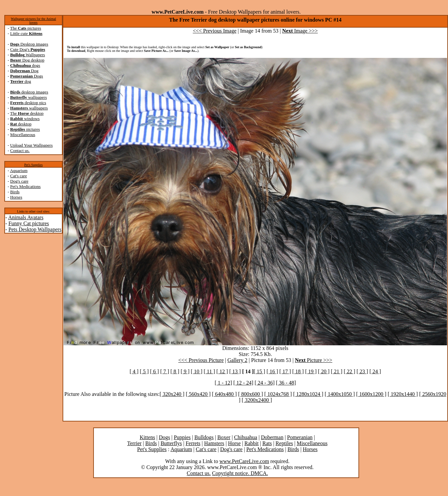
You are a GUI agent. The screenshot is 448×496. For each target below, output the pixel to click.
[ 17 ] (285, 371)
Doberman (272, 437)
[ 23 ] (362, 371)
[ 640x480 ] (224, 394)
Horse (234, 443)
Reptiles (284, 443)
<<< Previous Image (215, 31)
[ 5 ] (144, 371)
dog (21, 81)
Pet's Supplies (33, 165)
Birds (15, 192)
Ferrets (193, 443)
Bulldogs (204, 437)
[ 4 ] (134, 371)
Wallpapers (28, 55)
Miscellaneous (23, 135)
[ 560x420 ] (198, 394)
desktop (21, 124)
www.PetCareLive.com (244, 461)
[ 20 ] (324, 371)
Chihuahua (245, 437)
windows (25, 119)
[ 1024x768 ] (278, 394)
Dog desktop (27, 60)
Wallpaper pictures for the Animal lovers (34, 21)
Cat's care (19, 176)
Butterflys (171, 443)
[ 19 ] (311, 371)
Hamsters (214, 443)
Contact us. (20, 151)
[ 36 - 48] (286, 383)
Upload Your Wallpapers (32, 145)
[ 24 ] (375, 371)
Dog (24, 71)
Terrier (134, 443)
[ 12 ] (222, 371)
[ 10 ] (197, 371)
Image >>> (300, 31)
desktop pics (28, 103)
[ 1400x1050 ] (340, 394)
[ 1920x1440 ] (403, 394)
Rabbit (251, 443)
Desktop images (29, 44)
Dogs (27, 76)
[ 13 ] (235, 371)
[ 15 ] (259, 371)
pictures (25, 129)
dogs (25, 65)
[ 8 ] (175, 371)
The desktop (27, 113)
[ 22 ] (350, 371)
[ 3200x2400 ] (257, 400)
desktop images (29, 92)
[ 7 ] (165, 371)
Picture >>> (314, 360)
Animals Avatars (26, 217)
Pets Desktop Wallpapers (35, 229)
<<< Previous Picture (201, 360)
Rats (267, 443)
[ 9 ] (185, 371)
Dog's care (19, 181)
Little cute (26, 33)
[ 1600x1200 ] (371, 394)
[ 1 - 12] (223, 383)
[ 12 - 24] (243, 383)
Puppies (182, 437)
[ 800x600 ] (250, 394)
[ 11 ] (209, 371)
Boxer (224, 437)
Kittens (147, 437)
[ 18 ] (298, 371)
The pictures (25, 28)
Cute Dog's (28, 49)
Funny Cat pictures (29, 223)
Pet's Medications (26, 186)
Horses (16, 197)
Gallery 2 (237, 360)
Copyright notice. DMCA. (240, 473)
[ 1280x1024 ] (308, 394)
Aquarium (19, 170)
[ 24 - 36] (265, 383)
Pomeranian (300, 437)
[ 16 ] (272, 371)
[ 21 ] (337, 371)
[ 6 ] (155, 371)
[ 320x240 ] (172, 394)
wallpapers (29, 97)
